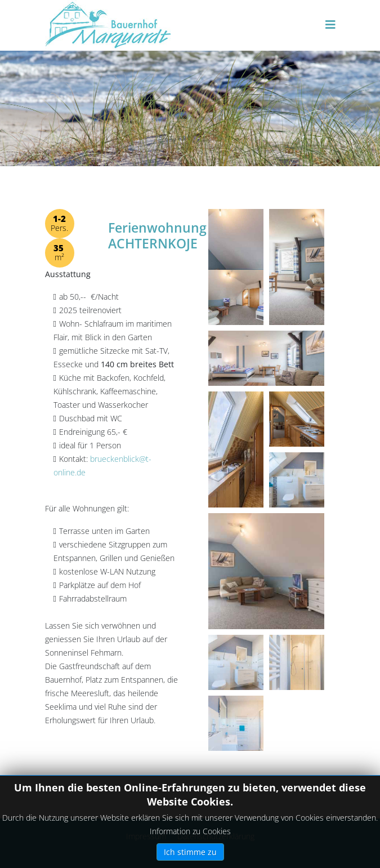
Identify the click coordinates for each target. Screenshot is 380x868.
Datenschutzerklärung (216, 836)
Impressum (146, 836)
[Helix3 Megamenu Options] (330, 25)
